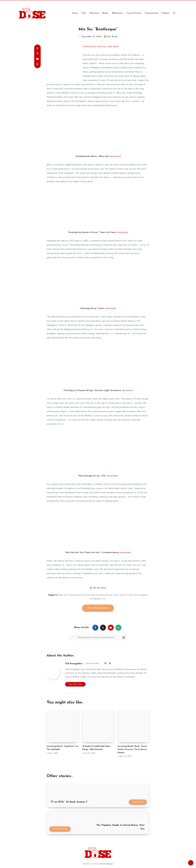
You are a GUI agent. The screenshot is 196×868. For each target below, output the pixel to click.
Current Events (134, 13)
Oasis (116, 595)
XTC (104, 599)
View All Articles (75, 684)
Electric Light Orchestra (94, 595)
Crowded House (75, 595)
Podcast (165, 13)
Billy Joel (63, 595)
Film (84, 13)
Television (94, 13)
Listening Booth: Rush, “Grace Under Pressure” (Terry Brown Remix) (133, 749)
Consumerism (151, 13)
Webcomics (117, 13)
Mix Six (97, 588)
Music (75, 13)
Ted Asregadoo (141, 595)
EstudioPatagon (107, 864)
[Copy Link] (98, 637)
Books (105, 13)
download (115, 156)
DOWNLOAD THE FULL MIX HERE (101, 47)
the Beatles (96, 599)
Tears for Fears (126, 595)
